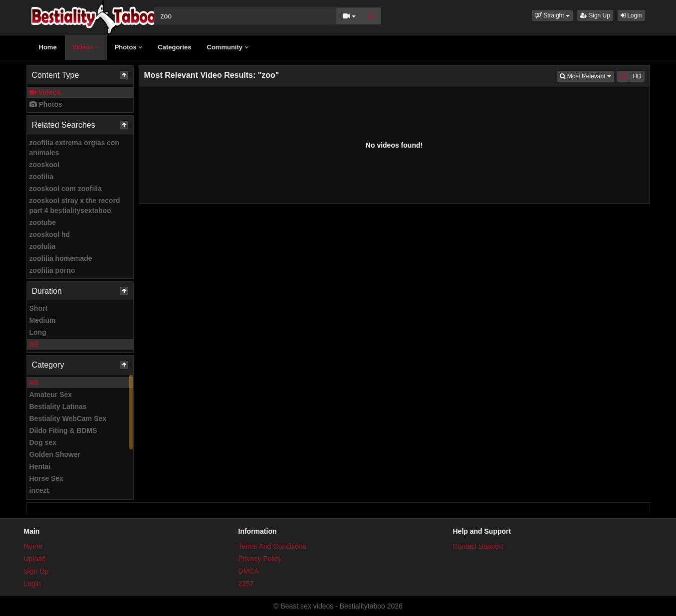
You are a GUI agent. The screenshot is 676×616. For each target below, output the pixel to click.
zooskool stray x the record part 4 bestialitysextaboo (75, 205)
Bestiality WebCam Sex (68, 418)
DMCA (249, 571)
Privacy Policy (260, 559)
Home (48, 47)
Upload (35, 559)
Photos (129, 47)
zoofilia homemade (61, 258)
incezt (39, 490)
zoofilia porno (52, 270)
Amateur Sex (51, 395)
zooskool (45, 165)
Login (631, 15)
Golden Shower (55, 454)
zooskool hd (50, 234)
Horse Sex (46, 478)
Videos (86, 47)
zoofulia (43, 246)
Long (38, 332)
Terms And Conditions (272, 546)
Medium (43, 320)
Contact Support (478, 546)
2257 (246, 584)
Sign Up (595, 15)
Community (228, 47)
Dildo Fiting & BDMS (63, 430)
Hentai (40, 466)
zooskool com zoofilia (66, 189)
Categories (174, 47)
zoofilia (41, 177)
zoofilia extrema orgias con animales (75, 148)
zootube (43, 222)
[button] (552, 15)
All (34, 344)
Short (39, 308)
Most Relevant (587, 76)
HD (637, 76)
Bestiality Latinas (58, 407)
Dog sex (43, 442)
